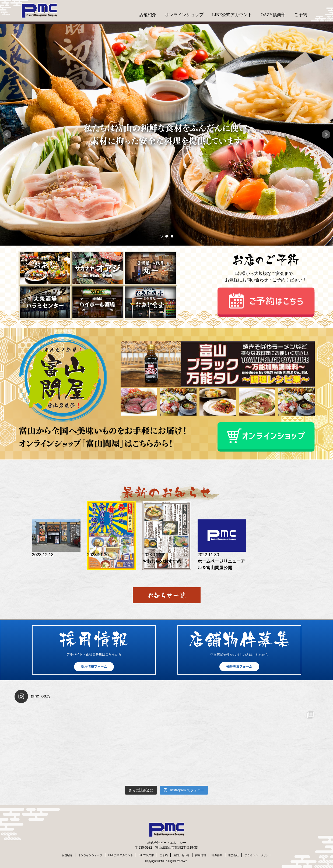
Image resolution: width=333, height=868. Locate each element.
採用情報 (201, 855)
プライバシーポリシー (258, 855)
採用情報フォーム (94, 667)
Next (326, 134)
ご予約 (301, 15)
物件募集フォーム (239, 667)
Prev (7, 134)
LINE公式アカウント (232, 15)
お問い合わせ (181, 855)
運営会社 (233, 855)
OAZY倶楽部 (273, 15)
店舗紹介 (148, 15)
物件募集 (217, 855)
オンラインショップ (184, 15)
